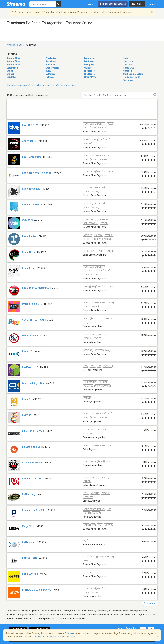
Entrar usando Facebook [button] (113, 4)
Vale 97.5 (27, 220)
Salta (126, 58)
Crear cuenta (137, 4)
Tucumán (128, 80)
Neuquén (89, 65)
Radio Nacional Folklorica (37, 173)
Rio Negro (90, 71)
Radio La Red (30, 236)
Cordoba (11, 77)
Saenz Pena (90, 77)
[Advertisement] (82, 119)
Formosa (50, 65)
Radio (91, 4)
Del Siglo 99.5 (30, 336)
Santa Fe (128, 71)
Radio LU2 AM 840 (33, 479)
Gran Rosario (52, 68)
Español (131, 628)
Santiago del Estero (133, 74)
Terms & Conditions (66, 637)
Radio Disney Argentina (35, 288)
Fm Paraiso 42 (30, 367)
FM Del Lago (29, 494)
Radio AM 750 (30, 574)
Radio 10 (27, 351)
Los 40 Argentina (32, 157)
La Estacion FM (31, 447)
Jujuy (48, 71)
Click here (69, 633)
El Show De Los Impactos (37, 590)
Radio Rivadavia (31, 189)
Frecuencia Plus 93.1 (34, 510)
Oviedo (88, 68)
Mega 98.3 (28, 526)
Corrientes (51, 58)
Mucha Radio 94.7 (32, 304)
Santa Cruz (129, 68)
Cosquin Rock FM (32, 463)
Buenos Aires (13, 58)
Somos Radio (30, 558)
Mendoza (89, 58)
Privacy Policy (45, 637)
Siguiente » (150, 603)
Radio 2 (26, 399)
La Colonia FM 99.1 (33, 431)
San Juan (128, 62)
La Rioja (49, 77)
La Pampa (50, 74)
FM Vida (27, 415)
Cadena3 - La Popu (33, 320)
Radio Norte (29, 252)
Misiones (89, 62)
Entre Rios (51, 62)
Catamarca (12, 68)
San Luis (128, 65)
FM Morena (29, 542)
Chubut (10, 74)
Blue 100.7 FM (30, 125)
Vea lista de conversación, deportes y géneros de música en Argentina (41, 85)
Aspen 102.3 (29, 141)
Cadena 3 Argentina (33, 383)
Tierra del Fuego (132, 77)
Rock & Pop (29, 268)
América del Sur (14, 45)
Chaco (10, 71)
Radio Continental (32, 205)
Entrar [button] (152, 4)
